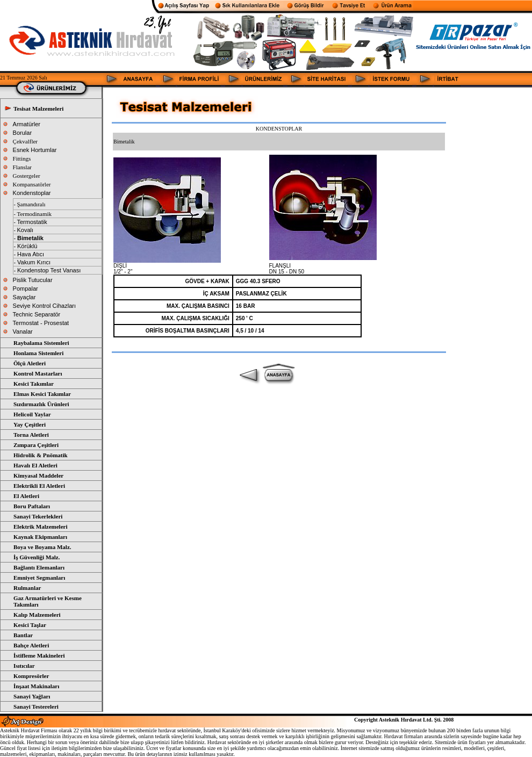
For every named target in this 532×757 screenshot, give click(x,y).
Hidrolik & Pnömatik (41, 455)
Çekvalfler (25, 141)
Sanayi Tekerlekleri (38, 516)
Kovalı (25, 230)
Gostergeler (27, 176)
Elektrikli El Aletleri (39, 486)
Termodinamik (34, 214)
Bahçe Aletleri (31, 645)
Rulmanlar (27, 588)
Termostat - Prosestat (41, 323)
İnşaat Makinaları (36, 686)
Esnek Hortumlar (35, 150)
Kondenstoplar (32, 193)
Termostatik (32, 222)
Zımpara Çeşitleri (36, 445)
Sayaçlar (24, 297)
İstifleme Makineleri (39, 655)
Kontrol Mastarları (38, 373)
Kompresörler (31, 676)
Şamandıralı (31, 204)
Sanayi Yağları (32, 696)
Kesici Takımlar (34, 384)
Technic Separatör (37, 314)
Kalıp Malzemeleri (37, 615)
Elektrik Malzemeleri (41, 527)
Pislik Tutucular (33, 280)
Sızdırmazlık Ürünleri (41, 404)
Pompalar (26, 289)
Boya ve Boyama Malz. (42, 547)
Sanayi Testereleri (36, 706)
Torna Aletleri (31, 435)
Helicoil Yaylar (32, 414)
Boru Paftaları (32, 506)
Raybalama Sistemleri (41, 343)
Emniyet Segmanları (39, 578)
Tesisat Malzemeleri (38, 109)
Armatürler (27, 124)
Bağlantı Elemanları (39, 567)
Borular (22, 133)
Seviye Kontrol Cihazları (44, 306)
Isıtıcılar (24, 666)
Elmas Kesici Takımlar (42, 394)
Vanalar (23, 331)
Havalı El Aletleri (35, 465)
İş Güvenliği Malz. (37, 557)
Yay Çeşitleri (30, 424)
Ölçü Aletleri (30, 363)
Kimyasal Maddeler (38, 475)
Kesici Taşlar (30, 625)
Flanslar (22, 167)
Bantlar (23, 635)
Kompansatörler (32, 184)
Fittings (22, 158)
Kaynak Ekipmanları (40, 537)
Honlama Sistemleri (38, 353)
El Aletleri (26, 496)
